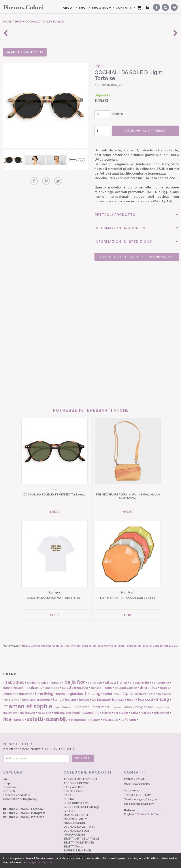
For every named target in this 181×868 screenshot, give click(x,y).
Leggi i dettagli (38, 862)
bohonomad (160, 676)
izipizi (127, 687)
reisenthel (162, 706)
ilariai (107, 687)
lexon (131, 693)
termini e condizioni (17, 788)
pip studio (121, 706)
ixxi (117, 687)
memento (82, 701)
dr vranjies (148, 681)
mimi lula (163, 701)
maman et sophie (28, 700)
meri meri (101, 701)
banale (56, 676)
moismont (10, 706)
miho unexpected (139, 701)
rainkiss (146, 706)
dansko (96, 681)
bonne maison (13, 681)
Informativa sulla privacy (20, 792)
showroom (10, 780)
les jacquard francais (108, 693)
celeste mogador (75, 681)
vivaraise (111, 713)
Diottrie (105, 114)
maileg (162, 693)
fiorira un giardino (69, 687)
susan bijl (56, 712)
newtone (45, 706)
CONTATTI (124, 8)
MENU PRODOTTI (25, 52)
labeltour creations (36, 693)
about (8, 773)
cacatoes (52, 681)
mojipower (28, 706)
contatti (9, 784)
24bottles (15, 676)
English (142, 808)
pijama (107, 706)
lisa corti (146, 693)
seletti (35, 712)
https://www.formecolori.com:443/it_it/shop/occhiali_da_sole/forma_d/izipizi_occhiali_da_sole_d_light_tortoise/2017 (100, 639)
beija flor (75, 675)
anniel (31, 676)
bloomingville (139, 676)
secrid (19, 713)
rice (8, 713)
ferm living (44, 687)
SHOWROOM (102, 8)
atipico (44, 676)
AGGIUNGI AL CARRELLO (140, 131)
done (108, 681)
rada (134, 706)
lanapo (84, 693)
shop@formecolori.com (139, 797)
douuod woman (126, 681)
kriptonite (12, 693)
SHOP (83, 8)
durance (26, 687)
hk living (93, 687)
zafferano (128, 713)
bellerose (95, 676)
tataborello (77, 713)
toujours (94, 713)
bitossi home (116, 676)
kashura (141, 687)
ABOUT (69, 8)
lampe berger (65, 693)
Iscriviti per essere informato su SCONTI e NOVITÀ (90, 740)
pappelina (91, 706)
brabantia (34, 681)
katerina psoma (160, 687)
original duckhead (67, 706)
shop (7, 777)
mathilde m (63, 701)
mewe (116, 701)
